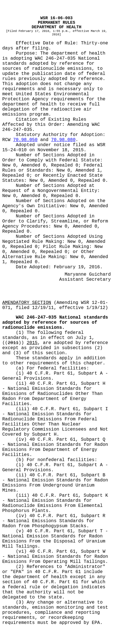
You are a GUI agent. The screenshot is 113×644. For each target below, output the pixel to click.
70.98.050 (25, 140)
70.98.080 (63, 140)
